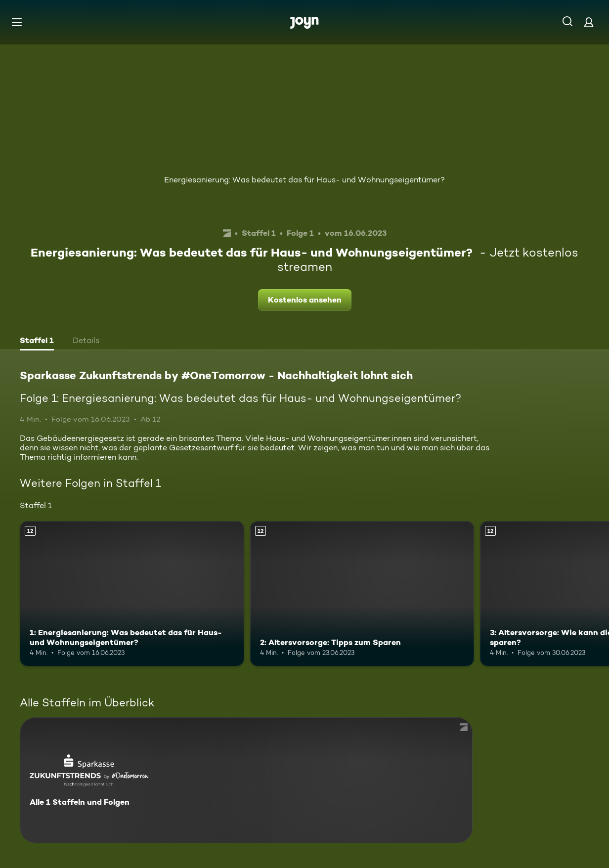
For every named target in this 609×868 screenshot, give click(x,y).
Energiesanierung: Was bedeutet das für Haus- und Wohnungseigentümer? (304, 180)
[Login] (589, 22)
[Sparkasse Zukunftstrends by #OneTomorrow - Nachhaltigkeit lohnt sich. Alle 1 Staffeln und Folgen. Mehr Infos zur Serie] (246, 780)
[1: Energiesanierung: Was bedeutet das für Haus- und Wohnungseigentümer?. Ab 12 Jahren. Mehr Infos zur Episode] (132, 594)
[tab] (37, 342)
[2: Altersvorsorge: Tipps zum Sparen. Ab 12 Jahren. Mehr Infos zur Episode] (362, 594)
